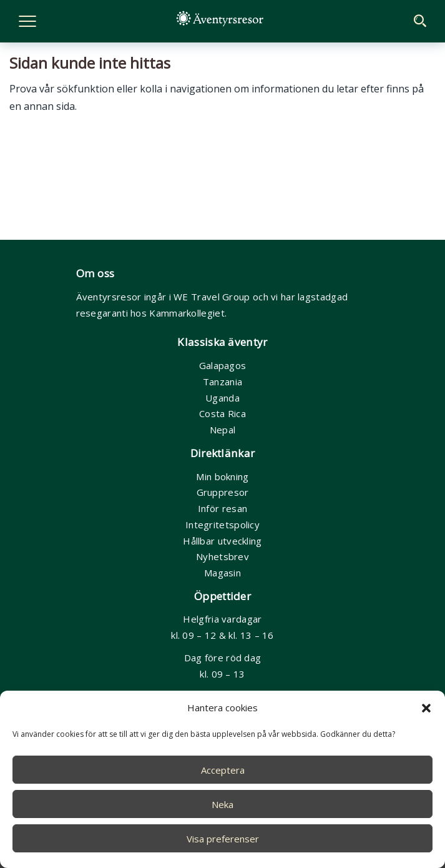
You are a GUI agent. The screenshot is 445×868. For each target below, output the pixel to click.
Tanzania (222, 382)
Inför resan (222, 508)
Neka (222, 804)
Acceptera (223, 770)
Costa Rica (222, 413)
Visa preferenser (223, 839)
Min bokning (222, 476)
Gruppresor (223, 492)
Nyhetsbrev (222, 556)
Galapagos (223, 365)
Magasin (222, 573)
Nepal (223, 430)
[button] (426, 708)
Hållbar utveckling (222, 541)
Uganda (222, 398)
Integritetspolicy (222, 525)
